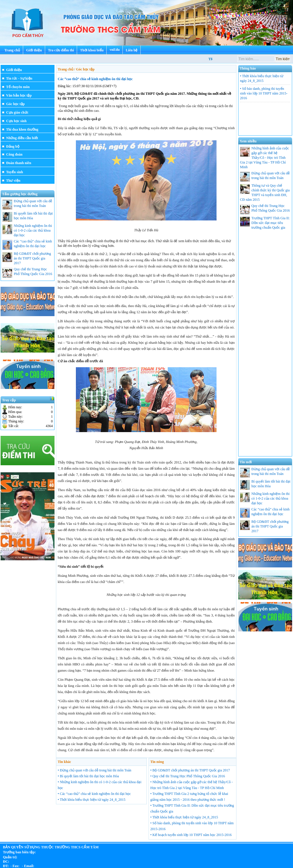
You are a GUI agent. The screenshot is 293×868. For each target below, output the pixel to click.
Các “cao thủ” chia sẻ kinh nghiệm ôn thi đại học (95, 79)
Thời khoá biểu (92, 50)
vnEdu (115, 50)
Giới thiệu (34, 50)
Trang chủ (12, 50)
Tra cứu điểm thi (61, 50)
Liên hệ (132, 50)
